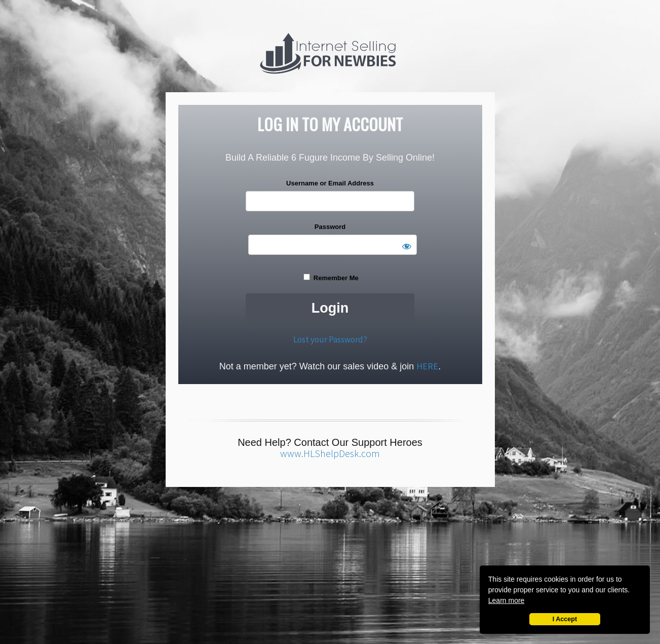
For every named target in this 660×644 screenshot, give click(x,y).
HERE (427, 366)
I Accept (565, 619)
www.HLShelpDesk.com (330, 453)
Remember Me (331, 278)
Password (330, 227)
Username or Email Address (330, 183)
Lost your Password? (330, 339)
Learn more (507, 600)
